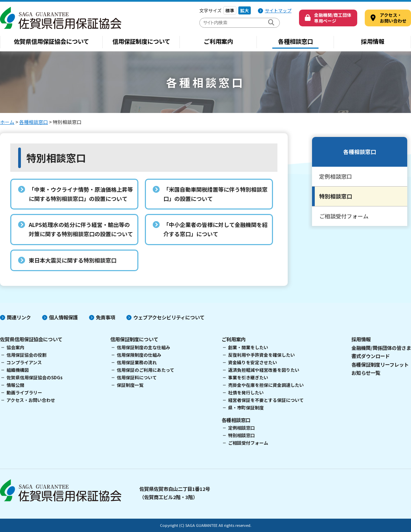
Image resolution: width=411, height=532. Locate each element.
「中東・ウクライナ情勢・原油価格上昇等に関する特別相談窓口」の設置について (81, 194)
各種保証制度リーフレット (380, 364)
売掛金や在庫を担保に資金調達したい (266, 385)
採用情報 (373, 41)
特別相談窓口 (336, 196)
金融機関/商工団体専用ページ (333, 18)
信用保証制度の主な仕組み (144, 347)
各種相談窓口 (296, 41)
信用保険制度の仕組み (139, 355)
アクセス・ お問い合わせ (393, 18)
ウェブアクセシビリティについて (169, 317)
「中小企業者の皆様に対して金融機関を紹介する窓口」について (215, 229)
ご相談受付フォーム (344, 216)
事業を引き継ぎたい (248, 377)
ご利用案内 (218, 41)
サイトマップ (278, 10)
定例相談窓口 (336, 176)
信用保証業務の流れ (137, 362)
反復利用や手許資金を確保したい (261, 355)
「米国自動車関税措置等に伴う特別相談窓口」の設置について (215, 194)
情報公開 (15, 385)
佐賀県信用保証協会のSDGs (35, 377)
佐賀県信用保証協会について (51, 41)
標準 (230, 10)
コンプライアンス (24, 362)
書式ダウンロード (371, 356)
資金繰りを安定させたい (253, 362)
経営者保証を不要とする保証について (266, 400)
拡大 (245, 10)
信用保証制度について (141, 41)
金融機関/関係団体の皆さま (381, 348)
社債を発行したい (246, 392)
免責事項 (105, 317)
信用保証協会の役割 (27, 355)
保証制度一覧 (130, 385)
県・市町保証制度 (246, 408)
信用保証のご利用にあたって (146, 370)
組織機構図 (18, 370)
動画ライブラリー (24, 392)
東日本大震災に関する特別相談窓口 (73, 260)
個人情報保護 (63, 317)
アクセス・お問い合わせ (31, 400)
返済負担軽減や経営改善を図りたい (264, 370)
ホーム (7, 122)
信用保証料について (137, 377)
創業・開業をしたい (248, 347)
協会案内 (15, 347)
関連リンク (19, 317)
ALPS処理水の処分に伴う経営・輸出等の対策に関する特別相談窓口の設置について (81, 229)
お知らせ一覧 (366, 373)
